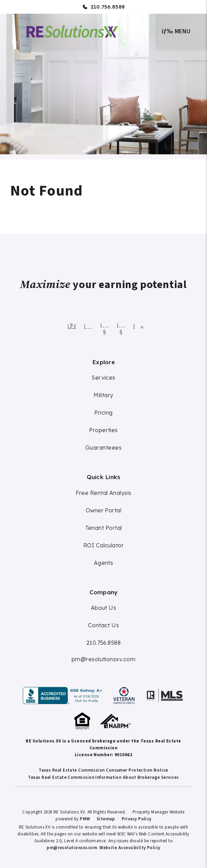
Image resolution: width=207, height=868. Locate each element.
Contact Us (104, 625)
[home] (72, 31)
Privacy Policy (137, 819)
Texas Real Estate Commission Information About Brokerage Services (103, 777)
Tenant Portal (104, 528)
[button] (71, 325)
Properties (103, 430)
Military (103, 395)
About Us (104, 608)
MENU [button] (176, 31)
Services (103, 378)
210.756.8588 (108, 7)
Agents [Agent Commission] (104, 563)
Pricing (103, 413)
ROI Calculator (103, 545)
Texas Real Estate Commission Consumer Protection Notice (103, 770)
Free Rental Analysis (104, 493)
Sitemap (106, 819)
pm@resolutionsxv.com (103, 659)
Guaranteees (103, 448)
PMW (85, 819)
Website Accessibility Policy (130, 848)
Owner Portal (103, 510)
